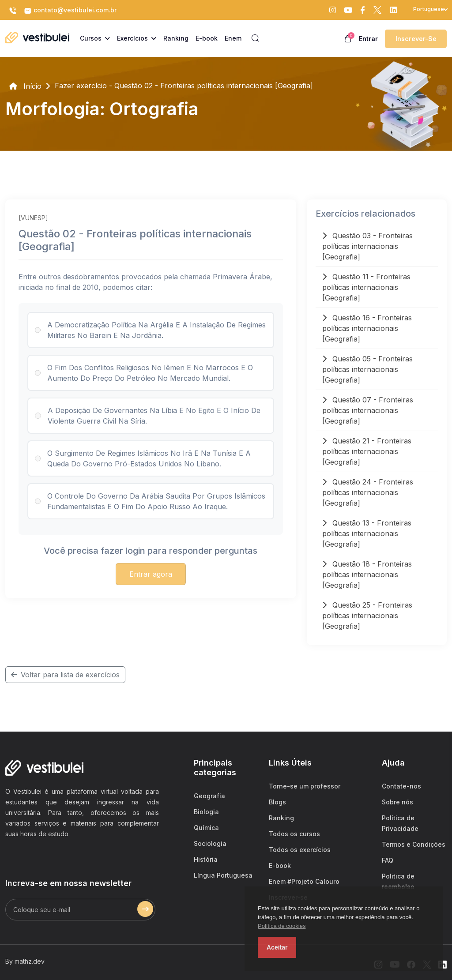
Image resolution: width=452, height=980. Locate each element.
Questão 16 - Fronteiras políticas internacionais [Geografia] (367, 328)
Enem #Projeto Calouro (304, 881)
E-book (280, 865)
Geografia (209, 796)
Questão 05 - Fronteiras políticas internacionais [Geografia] (367, 369)
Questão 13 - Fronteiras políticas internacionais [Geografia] (367, 533)
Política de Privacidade (400, 823)
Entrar (368, 39)
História (206, 859)
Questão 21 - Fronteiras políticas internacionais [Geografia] (367, 451)
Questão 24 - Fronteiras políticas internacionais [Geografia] (368, 492)
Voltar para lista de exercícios (65, 675)
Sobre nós (397, 802)
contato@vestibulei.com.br (70, 11)
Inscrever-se (416, 39)
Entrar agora (151, 574)
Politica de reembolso (398, 881)
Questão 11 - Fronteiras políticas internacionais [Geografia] (366, 287)
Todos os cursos (294, 834)
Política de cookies (282, 926)
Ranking (281, 818)
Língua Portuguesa (223, 875)
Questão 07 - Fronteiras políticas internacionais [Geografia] (368, 410)
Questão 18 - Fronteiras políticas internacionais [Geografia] (367, 574)
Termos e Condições (414, 844)
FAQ (388, 860)
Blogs (277, 802)
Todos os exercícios (300, 850)
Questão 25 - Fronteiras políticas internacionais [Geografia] (367, 616)
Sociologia (210, 843)
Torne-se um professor (305, 786)
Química (206, 828)
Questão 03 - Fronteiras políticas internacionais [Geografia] (367, 246)
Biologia (206, 812)
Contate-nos (401, 786)
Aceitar (277, 947)
